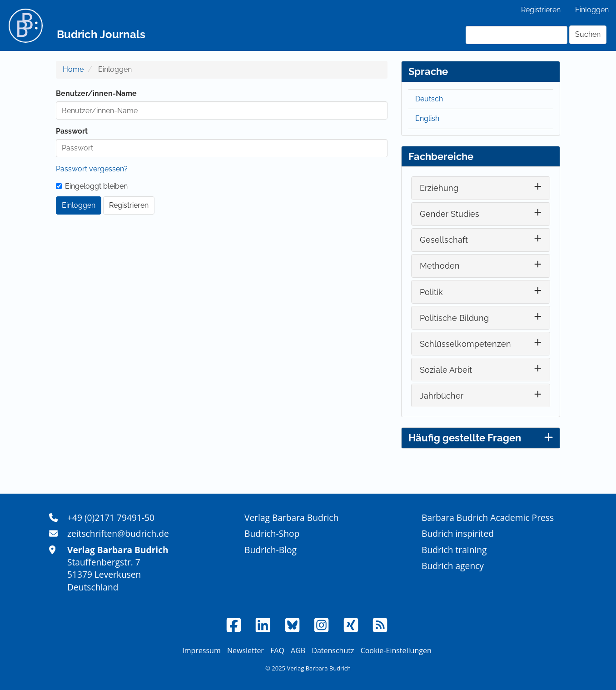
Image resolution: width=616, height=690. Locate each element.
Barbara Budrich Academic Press (488, 517)
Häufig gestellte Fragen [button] (481, 438)
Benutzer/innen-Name (96, 93)
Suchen (588, 34)
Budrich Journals (101, 34)
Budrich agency (453, 566)
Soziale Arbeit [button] (446, 370)
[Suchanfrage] (517, 35)
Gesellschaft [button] (444, 240)
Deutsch (429, 99)
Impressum (201, 650)
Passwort (72, 131)
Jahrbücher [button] (442, 396)
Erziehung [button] (439, 188)
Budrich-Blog (271, 550)
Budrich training (454, 550)
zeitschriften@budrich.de (118, 533)
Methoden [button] (440, 266)
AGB (298, 650)
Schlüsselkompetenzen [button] (465, 344)
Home (73, 69)
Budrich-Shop (272, 533)
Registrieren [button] (129, 205)
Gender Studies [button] (450, 214)
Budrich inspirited (458, 533)
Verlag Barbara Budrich (291, 517)
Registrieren (541, 10)
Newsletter (246, 650)
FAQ (277, 650)
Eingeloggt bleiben (92, 186)
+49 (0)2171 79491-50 (111, 517)
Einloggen (592, 10)
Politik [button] (431, 292)
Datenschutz (333, 650)
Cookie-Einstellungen (396, 650)
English (427, 118)
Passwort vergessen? (92, 169)
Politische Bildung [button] (454, 318)
